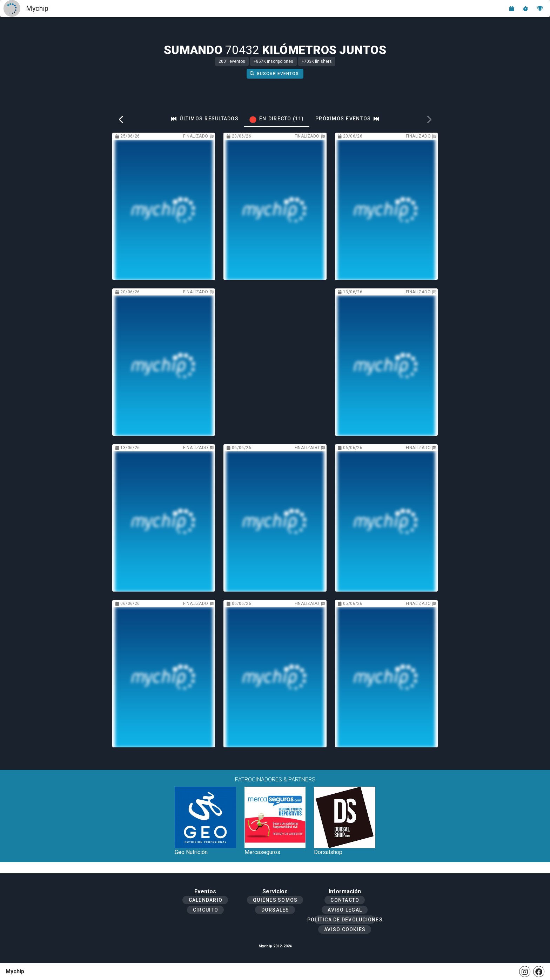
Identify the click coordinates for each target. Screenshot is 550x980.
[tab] (205, 119)
